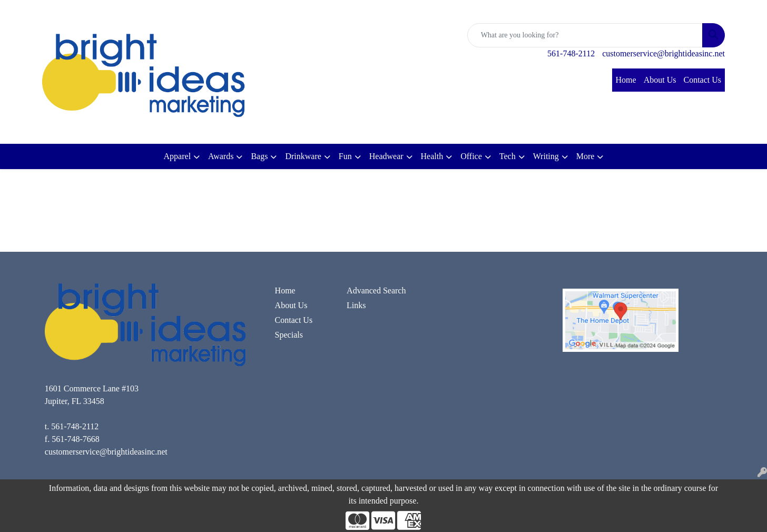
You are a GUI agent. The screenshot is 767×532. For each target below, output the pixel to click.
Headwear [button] (386, 156)
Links (356, 305)
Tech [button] (508, 156)
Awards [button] (221, 156)
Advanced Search (376, 290)
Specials (289, 335)
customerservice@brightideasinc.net (663, 53)
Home (626, 80)
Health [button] (432, 156)
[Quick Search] (585, 35)
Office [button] (471, 156)
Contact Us (702, 80)
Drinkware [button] (303, 156)
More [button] (586, 156)
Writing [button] (546, 156)
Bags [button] (259, 156)
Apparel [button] (178, 156)
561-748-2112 (571, 53)
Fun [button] (345, 156)
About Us (660, 80)
